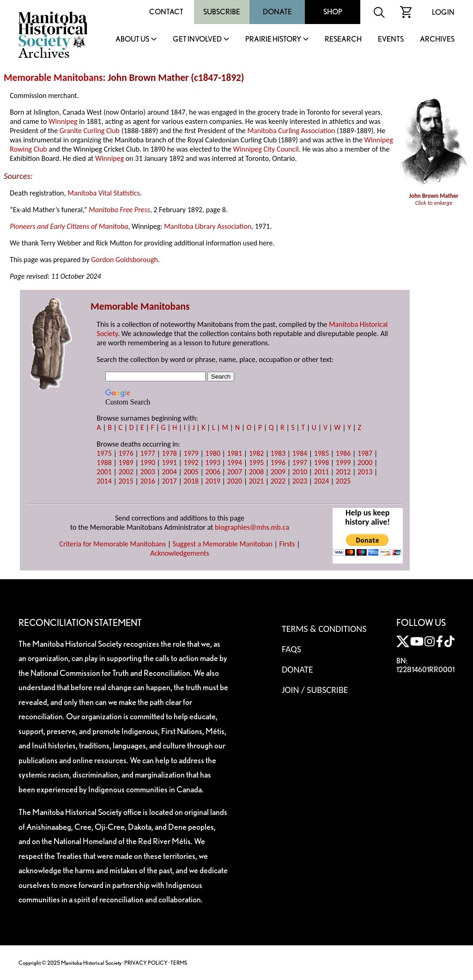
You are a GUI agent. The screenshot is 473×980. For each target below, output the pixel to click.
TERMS (179, 963)
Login (443, 12)
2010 (300, 472)
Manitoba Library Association (208, 226)
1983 (278, 453)
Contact (166, 12)
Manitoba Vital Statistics (104, 193)
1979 (191, 453)
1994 (235, 462)
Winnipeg (63, 121)
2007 (235, 472)
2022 (278, 481)
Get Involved (197, 40)
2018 (191, 481)
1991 (169, 462)
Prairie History (273, 40)
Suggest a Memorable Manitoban (223, 544)
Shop (333, 12)
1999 (343, 462)
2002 (126, 472)
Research (343, 40)
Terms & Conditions (324, 629)
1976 (126, 453)
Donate (277, 12)
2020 (235, 481)
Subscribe (222, 12)
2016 (147, 481)
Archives (437, 40)
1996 (278, 462)
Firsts (287, 544)
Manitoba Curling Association (291, 131)
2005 (191, 472)
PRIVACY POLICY (146, 963)
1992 (191, 462)
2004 (169, 472)
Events (391, 40)
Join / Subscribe (315, 690)
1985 (321, 453)
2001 (104, 472)
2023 (300, 481)
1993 (213, 462)
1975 (104, 453)
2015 (126, 481)
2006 (213, 472)
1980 (213, 453)
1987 (365, 453)
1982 (256, 453)
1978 (169, 453)
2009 (278, 472)
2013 (365, 472)
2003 (147, 472)
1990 (147, 462)
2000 (365, 462)
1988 (104, 462)
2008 (256, 472)
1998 (321, 462)
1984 (300, 453)
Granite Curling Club (90, 131)
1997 (300, 462)
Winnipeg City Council (266, 149)
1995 (256, 462)
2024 (321, 481)
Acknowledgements (180, 553)
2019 (213, 481)
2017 (169, 481)
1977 (147, 453)
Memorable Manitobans (53, 78)
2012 (343, 472)
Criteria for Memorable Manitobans (112, 544)
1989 (126, 462)
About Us (132, 40)
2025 (343, 481)
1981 (235, 453)
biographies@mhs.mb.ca (252, 527)
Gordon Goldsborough (124, 260)
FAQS (291, 649)
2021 (256, 481)
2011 (321, 472)
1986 (343, 453)
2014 (104, 481)
